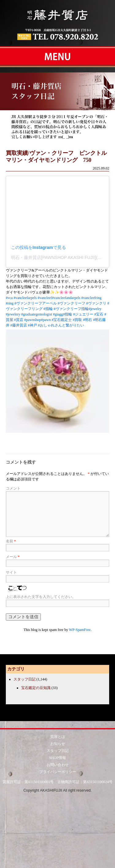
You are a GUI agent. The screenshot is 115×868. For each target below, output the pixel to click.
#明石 (87, 320)
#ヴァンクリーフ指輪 (71, 309)
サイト (11, 572)
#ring (10, 303)
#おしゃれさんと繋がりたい (61, 325)
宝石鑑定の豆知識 (36, 688)
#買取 (77, 320)
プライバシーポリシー (58, 772)
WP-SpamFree (80, 630)
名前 (11, 541)
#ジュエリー (83, 314)
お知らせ (58, 744)
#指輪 (48, 309)
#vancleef (45, 298)
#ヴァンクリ (96, 303)
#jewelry (95, 309)
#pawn (46, 320)
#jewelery (13, 314)
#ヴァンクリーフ (71, 303)
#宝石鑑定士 (62, 320)
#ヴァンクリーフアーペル (36, 303)
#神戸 (33, 325)
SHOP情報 (57, 758)
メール (13, 557)
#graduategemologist (37, 314)
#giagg (58, 314)
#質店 (19, 320)
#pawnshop (33, 320)
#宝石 (99, 314)
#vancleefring (91, 298)
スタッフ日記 (25, 679)
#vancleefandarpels (66, 298)
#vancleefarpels (25, 298)
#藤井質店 (19, 325)
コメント (13, 488)
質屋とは (58, 737)
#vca (9, 298)
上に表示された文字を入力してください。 (41, 597)
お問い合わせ (58, 765)
